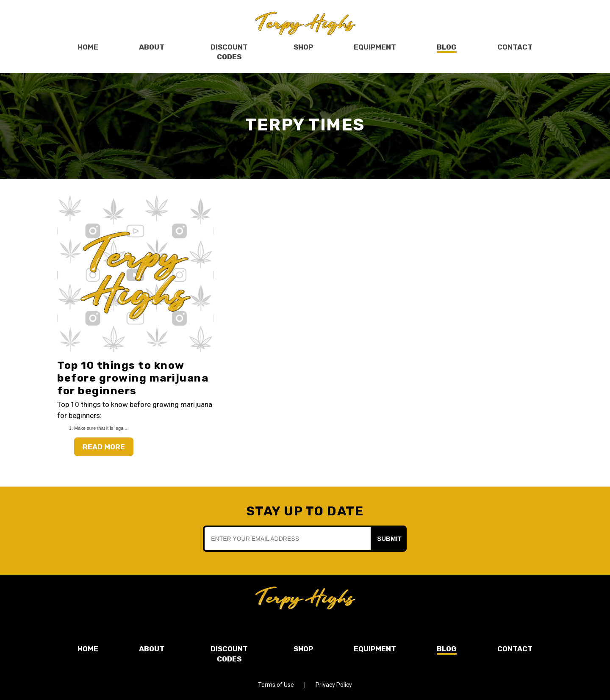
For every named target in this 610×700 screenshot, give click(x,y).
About (152, 47)
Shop (303, 47)
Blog (447, 47)
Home (88, 47)
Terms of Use (276, 685)
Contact (515, 47)
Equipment (375, 47)
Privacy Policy (334, 685)
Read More (104, 447)
